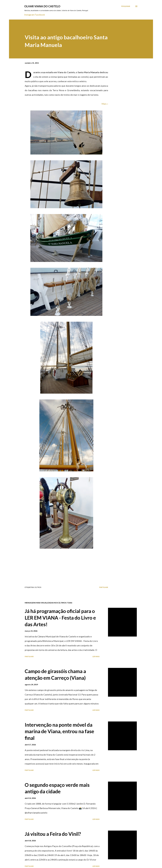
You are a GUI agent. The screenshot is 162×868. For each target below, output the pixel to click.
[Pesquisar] (126, 6)
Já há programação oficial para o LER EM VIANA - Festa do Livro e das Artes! (60, 618)
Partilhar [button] (104, 587)
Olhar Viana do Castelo (42, 6)
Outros (38, 587)
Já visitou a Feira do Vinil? (53, 834)
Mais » (105, 104)
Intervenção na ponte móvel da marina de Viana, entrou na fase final (59, 731)
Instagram (29, 15)
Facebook (40, 15)
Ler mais (96, 656)
